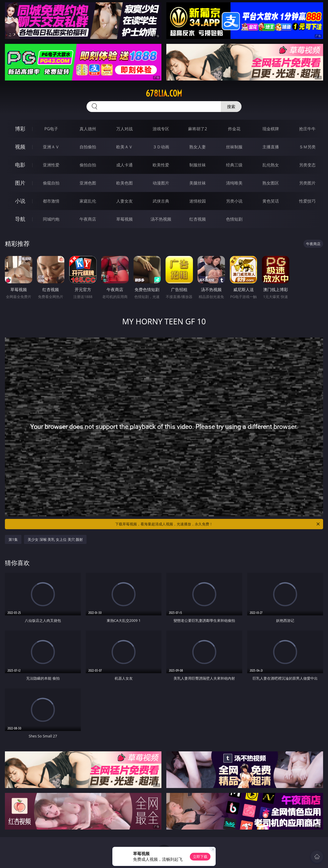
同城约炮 (51, 219)
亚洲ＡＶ (51, 147)
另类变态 (307, 165)
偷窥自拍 (51, 183)
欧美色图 (124, 183)
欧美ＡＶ (124, 147)
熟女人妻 (198, 147)
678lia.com (164, 93)
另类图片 (307, 183)
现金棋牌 (271, 129)
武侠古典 (161, 201)
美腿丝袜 (198, 183)
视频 (20, 147)
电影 (20, 165)
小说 (20, 201)
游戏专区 (161, 129)
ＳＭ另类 (307, 147)
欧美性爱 (161, 165)
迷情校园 (198, 201)
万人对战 (124, 129)
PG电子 (51, 129)
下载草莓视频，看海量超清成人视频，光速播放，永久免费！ (218, 524)
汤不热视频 (161, 219)
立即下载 (200, 857)
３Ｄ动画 (161, 147)
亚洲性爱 (51, 165)
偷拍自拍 (88, 165)
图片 (20, 183)
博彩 (20, 129)
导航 (20, 219)
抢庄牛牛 (307, 129)
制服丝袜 (198, 165)
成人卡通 (124, 165)
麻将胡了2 (197, 129)
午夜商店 (88, 219)
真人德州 (88, 129)
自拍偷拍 (88, 147)
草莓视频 (124, 219)
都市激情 (51, 201)
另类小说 (234, 201)
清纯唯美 (234, 183)
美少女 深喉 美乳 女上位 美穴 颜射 (55, 539)
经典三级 (234, 165)
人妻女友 (124, 201)
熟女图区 (271, 183)
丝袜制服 (234, 147)
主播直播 (271, 147)
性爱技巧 (307, 201)
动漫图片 (161, 183)
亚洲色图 (88, 183)
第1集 (13, 539)
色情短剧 (234, 219)
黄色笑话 (271, 201)
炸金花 (234, 129)
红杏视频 (198, 219)
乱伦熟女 (271, 165)
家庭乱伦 (88, 201)
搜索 (231, 107)
